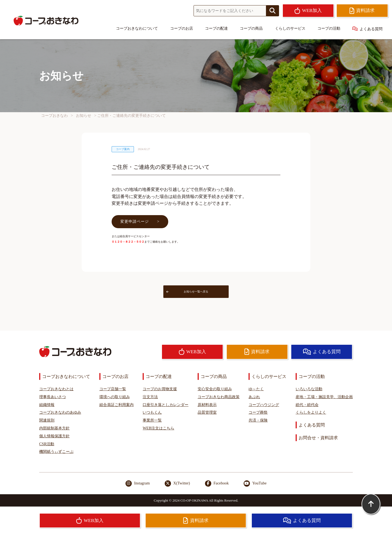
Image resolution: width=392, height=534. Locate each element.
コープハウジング (264, 405)
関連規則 (47, 420)
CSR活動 (47, 444)
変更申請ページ (135, 222)
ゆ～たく (256, 389)
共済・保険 (258, 420)
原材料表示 (207, 405)
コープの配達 (216, 28)
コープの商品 (251, 28)
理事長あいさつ (53, 397)
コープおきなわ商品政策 (219, 397)
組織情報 (47, 405)
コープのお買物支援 (160, 389)
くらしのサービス (290, 28)
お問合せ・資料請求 (318, 438)
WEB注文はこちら (158, 428)
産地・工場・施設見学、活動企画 (324, 397)
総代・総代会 (307, 405)
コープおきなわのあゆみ (60, 412)
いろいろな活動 (309, 389)
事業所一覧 (152, 420)
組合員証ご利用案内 (117, 405)
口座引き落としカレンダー (166, 405)
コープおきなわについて (137, 28)
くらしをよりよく (311, 412)
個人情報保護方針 (54, 436)
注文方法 (150, 397)
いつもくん (152, 412)
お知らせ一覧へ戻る (187, 292)
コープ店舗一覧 (113, 389)
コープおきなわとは (56, 389)
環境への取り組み (115, 397)
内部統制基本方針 (54, 428)
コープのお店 (182, 28)
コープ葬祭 (258, 412)
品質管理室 (207, 412)
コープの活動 (329, 28)
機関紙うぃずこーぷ (56, 451)
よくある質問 (367, 29)
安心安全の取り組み (215, 389)
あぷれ (254, 397)
